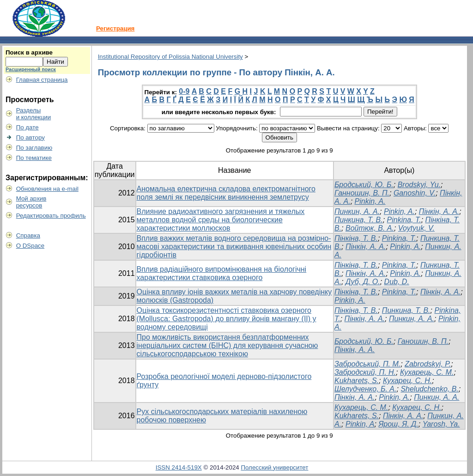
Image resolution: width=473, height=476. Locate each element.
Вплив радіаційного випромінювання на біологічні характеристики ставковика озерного (222, 273)
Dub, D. (397, 282)
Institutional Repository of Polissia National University (170, 57)
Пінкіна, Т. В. (356, 238)
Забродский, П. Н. (365, 372)
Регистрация (115, 28)
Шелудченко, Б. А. (366, 389)
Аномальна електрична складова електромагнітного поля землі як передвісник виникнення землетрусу (226, 193)
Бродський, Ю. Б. (364, 185)
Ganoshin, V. (415, 193)
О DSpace (30, 246)
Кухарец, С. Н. (407, 381)
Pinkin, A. (370, 201)
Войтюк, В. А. (370, 228)
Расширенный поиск (31, 69)
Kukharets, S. (357, 381)
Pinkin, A (360, 424)
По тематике (34, 158)
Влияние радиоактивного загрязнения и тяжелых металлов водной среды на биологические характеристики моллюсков (221, 220)
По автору (30, 137)
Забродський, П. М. (367, 364)
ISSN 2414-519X (179, 467)
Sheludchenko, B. (429, 389)
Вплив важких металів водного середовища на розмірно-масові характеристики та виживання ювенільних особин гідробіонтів (234, 247)
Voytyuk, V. (416, 228)
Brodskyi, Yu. (419, 185)
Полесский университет (274, 467)
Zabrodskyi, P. (428, 364)
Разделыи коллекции (34, 114)
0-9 (184, 91)
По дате (27, 127)
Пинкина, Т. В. (359, 220)
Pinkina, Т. (404, 220)
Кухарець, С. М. (427, 372)
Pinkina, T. (399, 238)
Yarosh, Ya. (441, 424)
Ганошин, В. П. (423, 341)
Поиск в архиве (29, 52)
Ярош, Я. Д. (398, 424)
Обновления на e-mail (47, 189)
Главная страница (42, 80)
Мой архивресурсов (31, 202)
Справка (28, 235)
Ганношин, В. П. (362, 193)
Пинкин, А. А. (357, 211)
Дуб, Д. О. (363, 282)
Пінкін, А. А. (439, 211)
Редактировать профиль (51, 216)
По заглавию (34, 148)
